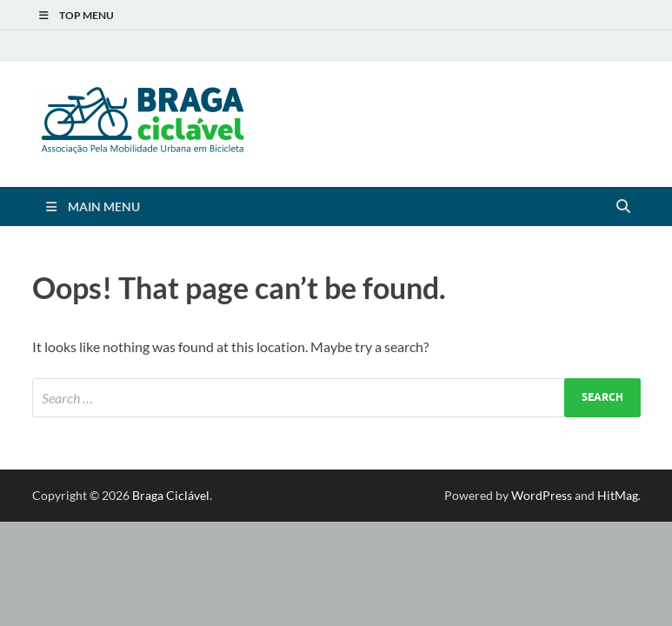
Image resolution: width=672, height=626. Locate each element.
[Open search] (623, 207)
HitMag (618, 495)
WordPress (542, 495)
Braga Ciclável (171, 495)
